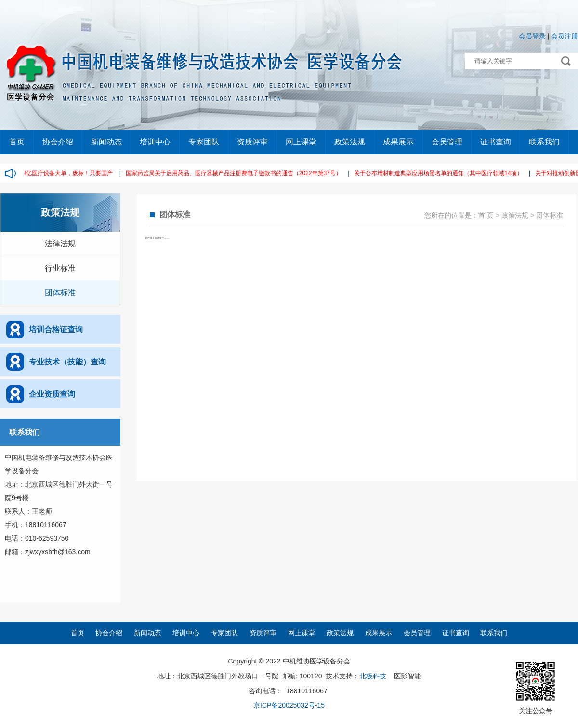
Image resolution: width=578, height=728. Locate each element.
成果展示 (398, 142)
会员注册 (565, 36)
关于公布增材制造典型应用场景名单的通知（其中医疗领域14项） (440, 173)
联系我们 (544, 142)
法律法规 (60, 243)
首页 (17, 142)
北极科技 (373, 676)
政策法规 (350, 142)
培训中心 (155, 142)
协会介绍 (58, 142)
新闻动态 (106, 142)
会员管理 (447, 142)
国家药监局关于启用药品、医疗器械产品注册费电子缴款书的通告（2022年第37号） (236, 173)
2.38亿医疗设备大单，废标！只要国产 (66, 173)
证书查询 (496, 142)
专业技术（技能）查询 (67, 362)
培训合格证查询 (56, 330)
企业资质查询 (52, 394)
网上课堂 (301, 142)
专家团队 (204, 142)
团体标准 (60, 292)
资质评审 (252, 142)
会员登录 (532, 36)
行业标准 (60, 268)
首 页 (486, 215)
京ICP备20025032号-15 (289, 705)
